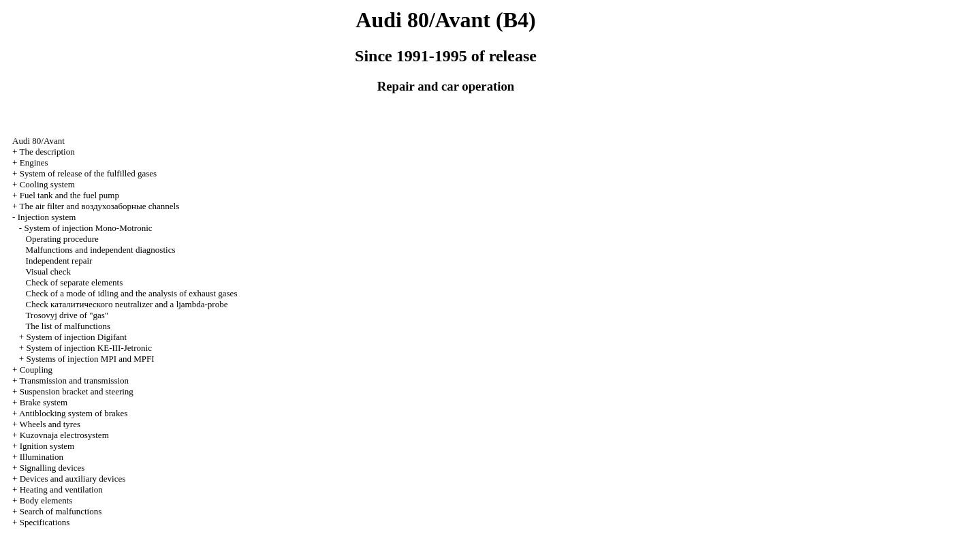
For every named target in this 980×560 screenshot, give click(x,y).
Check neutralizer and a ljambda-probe (127, 304)
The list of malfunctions (68, 326)
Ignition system (47, 446)
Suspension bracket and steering (77, 391)
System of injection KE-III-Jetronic (89, 348)
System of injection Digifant (76, 337)
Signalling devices (52, 468)
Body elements (46, 500)
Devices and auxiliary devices (73, 479)
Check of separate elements (75, 282)
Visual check (48, 271)
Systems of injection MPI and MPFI (90, 359)
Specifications (45, 522)
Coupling (36, 370)
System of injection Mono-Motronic (88, 228)
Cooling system (47, 184)
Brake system (44, 402)
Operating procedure (62, 239)
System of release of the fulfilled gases (88, 173)
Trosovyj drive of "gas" (67, 315)
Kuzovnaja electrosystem (64, 435)
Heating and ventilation (61, 489)
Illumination (42, 457)
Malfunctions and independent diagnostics (101, 250)
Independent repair (59, 261)
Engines (34, 162)
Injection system (47, 217)
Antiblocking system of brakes (73, 413)
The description (47, 152)
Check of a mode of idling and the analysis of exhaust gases (132, 293)
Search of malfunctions (61, 511)
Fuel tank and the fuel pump (69, 195)
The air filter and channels (99, 206)
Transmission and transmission (74, 380)
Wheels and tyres (50, 424)
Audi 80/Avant (38, 141)
